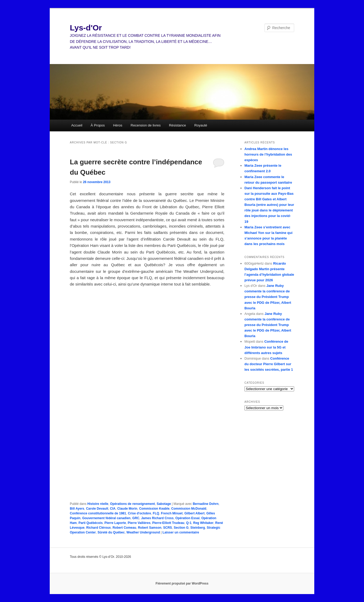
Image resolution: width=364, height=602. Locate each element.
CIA (113, 509)
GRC (136, 518)
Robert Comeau (124, 528)
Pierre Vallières (139, 523)
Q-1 (189, 523)
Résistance (178, 125)
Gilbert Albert (194, 513)
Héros (118, 125)
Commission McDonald (189, 509)
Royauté (201, 125)
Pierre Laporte (115, 523)
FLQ (156, 513)
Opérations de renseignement (132, 504)
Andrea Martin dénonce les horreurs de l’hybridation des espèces (268, 154)
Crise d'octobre (139, 513)
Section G (181, 528)
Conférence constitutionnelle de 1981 (98, 513)
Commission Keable (154, 509)
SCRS (168, 528)
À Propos (98, 125)
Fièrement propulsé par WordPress (182, 583)
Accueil (77, 125)
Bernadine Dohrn (206, 504)
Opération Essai (187, 518)
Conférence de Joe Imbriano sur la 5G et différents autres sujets (266, 347)
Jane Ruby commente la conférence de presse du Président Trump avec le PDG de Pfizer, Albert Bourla (268, 297)
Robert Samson (150, 528)
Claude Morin (127, 509)
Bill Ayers (77, 509)
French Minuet (172, 513)
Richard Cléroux (99, 528)
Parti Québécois (91, 523)
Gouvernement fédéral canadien (106, 518)
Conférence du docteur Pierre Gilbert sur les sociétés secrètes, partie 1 (269, 364)
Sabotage (164, 504)
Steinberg (197, 528)
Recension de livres (146, 125)
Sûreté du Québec (111, 532)
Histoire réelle (98, 504)
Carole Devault (97, 509)
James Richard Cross (157, 518)
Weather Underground (143, 532)
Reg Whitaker (203, 523)
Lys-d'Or (86, 28)
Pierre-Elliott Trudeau (168, 523)
